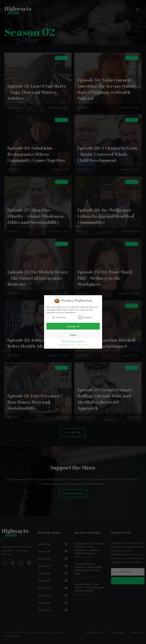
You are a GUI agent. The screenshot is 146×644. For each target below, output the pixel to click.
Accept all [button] (73, 326)
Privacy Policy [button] (76, 345)
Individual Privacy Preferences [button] (73, 342)
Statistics (85, 317)
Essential (58, 317)
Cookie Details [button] (63, 345)
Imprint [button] (86, 345)
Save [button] (73, 335)
